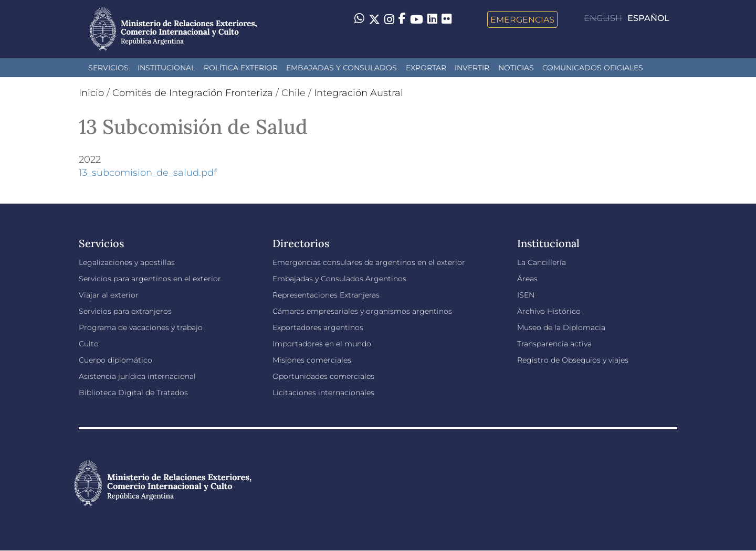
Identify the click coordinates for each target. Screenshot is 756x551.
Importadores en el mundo (322, 344)
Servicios (108, 68)
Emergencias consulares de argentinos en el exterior (369, 262)
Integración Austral (359, 93)
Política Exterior (241, 68)
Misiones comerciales (312, 360)
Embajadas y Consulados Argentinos (339, 279)
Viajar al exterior (109, 295)
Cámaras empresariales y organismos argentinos (362, 311)
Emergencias (522, 19)
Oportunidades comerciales (323, 376)
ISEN (526, 295)
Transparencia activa (554, 344)
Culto (89, 344)
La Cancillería (542, 262)
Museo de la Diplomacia (561, 327)
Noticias (516, 68)
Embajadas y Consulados (342, 68)
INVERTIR (472, 68)
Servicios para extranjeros (125, 311)
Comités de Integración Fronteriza (193, 93)
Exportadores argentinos (318, 327)
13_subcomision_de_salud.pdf (148, 173)
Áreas (527, 279)
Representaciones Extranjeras (326, 295)
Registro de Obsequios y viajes (573, 360)
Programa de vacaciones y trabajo (141, 327)
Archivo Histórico (549, 311)
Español (648, 18)
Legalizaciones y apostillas (127, 262)
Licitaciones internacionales (323, 393)
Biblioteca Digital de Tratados (133, 393)
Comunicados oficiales (593, 68)
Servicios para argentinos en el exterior (150, 279)
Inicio (91, 93)
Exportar (426, 68)
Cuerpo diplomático (115, 360)
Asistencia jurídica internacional (137, 376)
